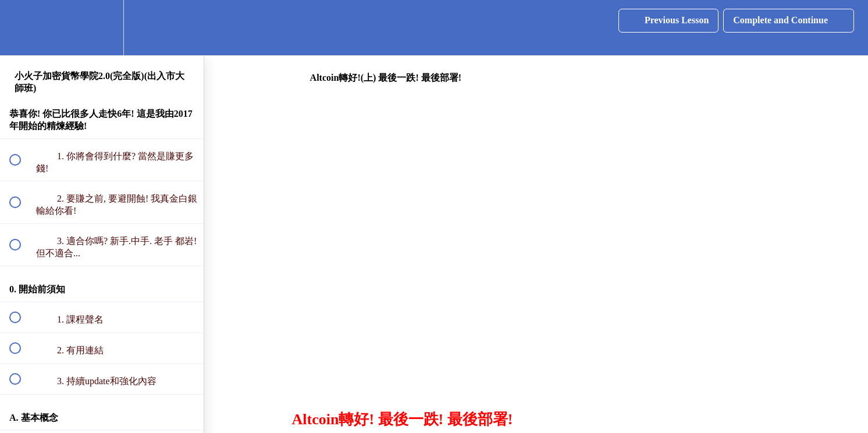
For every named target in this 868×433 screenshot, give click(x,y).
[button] (22, 28)
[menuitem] (102, 28)
